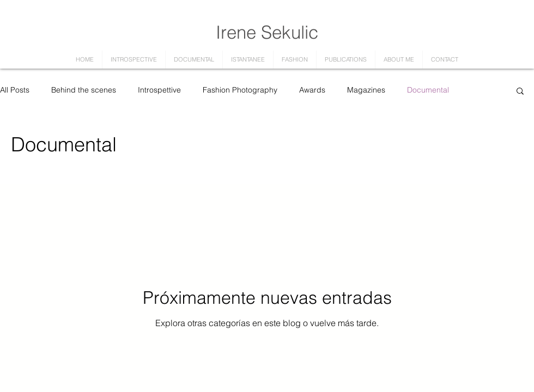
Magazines (366, 90)
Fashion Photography (240, 90)
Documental (428, 90)
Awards (312, 90)
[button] (520, 92)
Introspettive (159, 90)
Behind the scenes (84, 90)
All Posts (15, 90)
